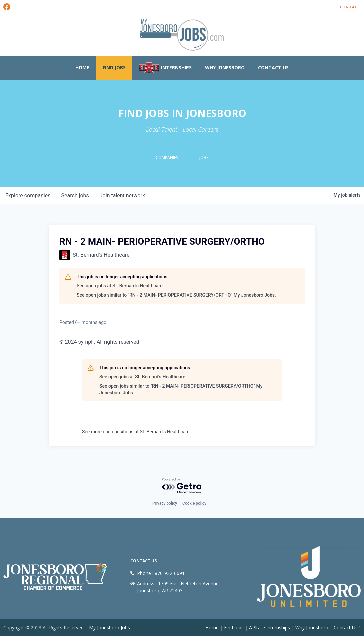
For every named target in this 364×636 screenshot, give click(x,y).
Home (82, 67)
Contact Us (273, 67)
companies (28, 195)
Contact (350, 7)
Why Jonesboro (225, 67)
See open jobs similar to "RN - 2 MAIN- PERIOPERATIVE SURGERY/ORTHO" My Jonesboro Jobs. (176, 295)
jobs (75, 195)
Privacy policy (165, 503)
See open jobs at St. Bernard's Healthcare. (120, 286)
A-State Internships (269, 627)
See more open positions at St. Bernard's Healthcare (136, 432)
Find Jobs (114, 67)
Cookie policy (194, 503)
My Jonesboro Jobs (109, 627)
